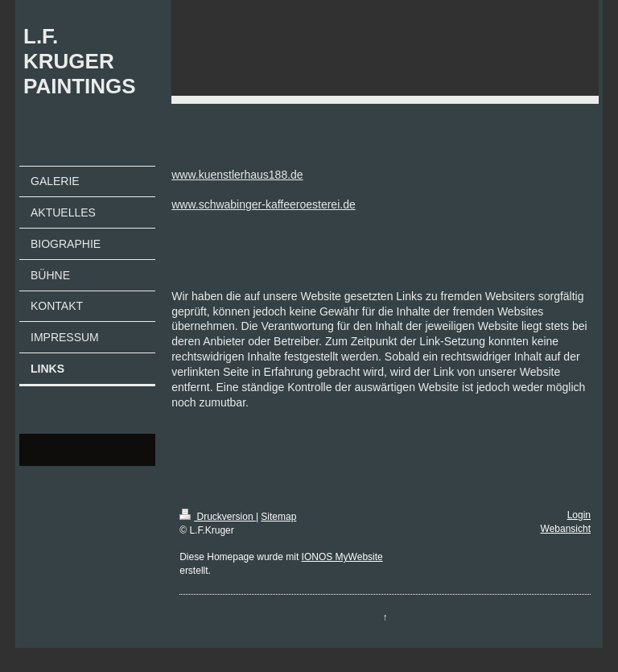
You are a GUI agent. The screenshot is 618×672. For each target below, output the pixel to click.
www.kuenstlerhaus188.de (237, 175)
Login (579, 515)
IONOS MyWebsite (342, 557)
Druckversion (218, 517)
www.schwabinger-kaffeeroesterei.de (264, 204)
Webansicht (566, 529)
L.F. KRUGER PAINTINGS (80, 61)
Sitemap (278, 517)
